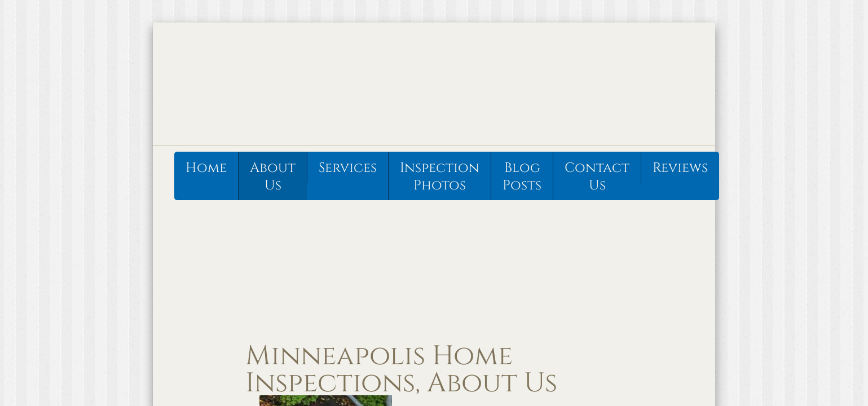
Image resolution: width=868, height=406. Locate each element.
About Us (273, 177)
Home (206, 168)
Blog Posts (522, 177)
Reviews (680, 168)
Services (348, 168)
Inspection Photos (440, 177)
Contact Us (597, 177)
